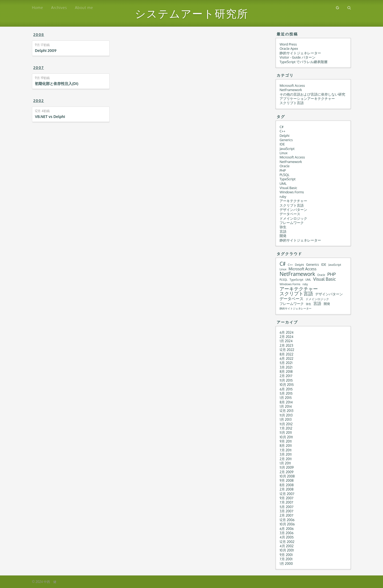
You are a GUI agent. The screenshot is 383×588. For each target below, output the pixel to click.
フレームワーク (292, 223)
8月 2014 (286, 402)
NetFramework (291, 90)
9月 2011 (286, 441)
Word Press (288, 44)
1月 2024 (286, 341)
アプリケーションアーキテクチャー (307, 99)
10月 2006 (287, 524)
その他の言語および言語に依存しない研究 (312, 94)
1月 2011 (285, 463)
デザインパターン (293, 210)
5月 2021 (286, 363)
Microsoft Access (292, 85)
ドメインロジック (293, 218)
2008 (39, 34)
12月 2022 (287, 350)
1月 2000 (286, 563)
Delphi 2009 (46, 50)
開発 (283, 236)
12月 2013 (286, 411)
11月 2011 (286, 432)
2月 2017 (286, 376)
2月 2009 (286, 472)
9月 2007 (286, 498)
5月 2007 (286, 507)
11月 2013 (286, 415)
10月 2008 (287, 476)
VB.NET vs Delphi (50, 117)
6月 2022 (286, 358)
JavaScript (287, 149)
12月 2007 (287, 494)
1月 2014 (286, 406)
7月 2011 (286, 450)
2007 (39, 68)
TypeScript (288, 179)
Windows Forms (292, 192)
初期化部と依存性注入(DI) (57, 83)
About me (84, 8)
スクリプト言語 (292, 103)
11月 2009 (287, 467)
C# (282, 127)
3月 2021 (286, 367)
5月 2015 (286, 393)
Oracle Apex (289, 48)
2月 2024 (286, 337)
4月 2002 (287, 546)
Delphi (284, 136)
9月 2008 (287, 480)
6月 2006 (287, 529)
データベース (290, 214)
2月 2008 (286, 489)
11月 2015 (286, 380)
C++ (282, 131)
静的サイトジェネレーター (300, 53)
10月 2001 (287, 550)
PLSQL (284, 175)
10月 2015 (287, 385)
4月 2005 (287, 537)
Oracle (285, 166)
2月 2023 (286, 345)
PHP (283, 170)
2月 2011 (286, 459)
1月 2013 (286, 419)
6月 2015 (286, 389)
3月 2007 (286, 511)
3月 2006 (286, 533)
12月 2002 (287, 542)
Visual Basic (288, 188)
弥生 (283, 227)
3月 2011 (286, 454)
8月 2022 (286, 354)
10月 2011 (286, 437)
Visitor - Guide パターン (297, 57)
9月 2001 (286, 555)
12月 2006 (287, 520)
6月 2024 (286, 332)
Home (38, 8)
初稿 (42, 45)
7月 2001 (286, 559)
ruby (283, 197)
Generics (286, 140)
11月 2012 (286, 424)
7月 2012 (286, 428)
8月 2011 (286, 446)
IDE (282, 144)
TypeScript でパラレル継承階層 (303, 62)
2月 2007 (286, 515)
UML (283, 183)
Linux (284, 153)
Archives (59, 8)
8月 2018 (286, 371)
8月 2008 (287, 485)
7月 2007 (286, 502)
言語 (283, 231)
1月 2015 (286, 398)
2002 (39, 101)
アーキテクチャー (293, 201)
